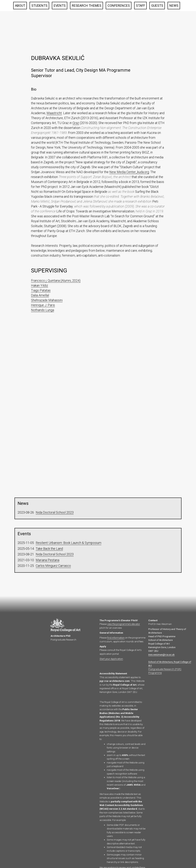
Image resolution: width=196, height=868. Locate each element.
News (174, 6)
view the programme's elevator (124, 624)
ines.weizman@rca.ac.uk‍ (161, 655)
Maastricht (54, 113)
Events (60, 6)
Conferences (119, 6)
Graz (76, 123)
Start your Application (111, 659)
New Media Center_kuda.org (129, 172)
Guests (157, 6)
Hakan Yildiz (40, 285)
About (20, 6)
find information (116, 638)
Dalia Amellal (40, 295)
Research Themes (87, 6)
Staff (141, 6)
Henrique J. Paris (43, 305)
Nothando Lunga (43, 310)
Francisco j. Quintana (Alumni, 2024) (56, 281)
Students (39, 6)
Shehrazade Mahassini (47, 300)
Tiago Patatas (41, 290)
